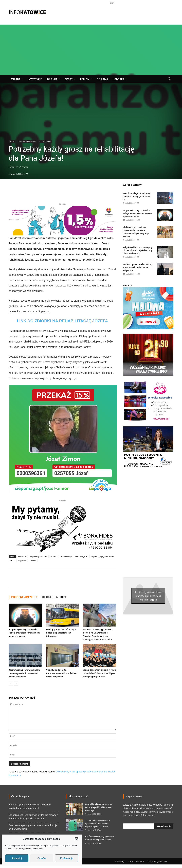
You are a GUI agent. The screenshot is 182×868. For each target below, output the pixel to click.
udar (12, 560)
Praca (130, 861)
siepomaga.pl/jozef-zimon (102, 556)
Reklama (103, 79)
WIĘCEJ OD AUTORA (54, 597)
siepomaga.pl (81, 556)
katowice (22, 556)
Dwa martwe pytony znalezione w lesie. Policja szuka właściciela (33, 827)
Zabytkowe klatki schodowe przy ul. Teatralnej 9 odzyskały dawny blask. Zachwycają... (138, 250)
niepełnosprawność (38, 556)
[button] (77, 839)
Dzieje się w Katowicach (27, 141)
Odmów (42, 858)
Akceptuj (17, 858)
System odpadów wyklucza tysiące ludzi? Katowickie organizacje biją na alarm (97, 824)
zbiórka (33, 560)
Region (86, 79)
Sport (70, 79)
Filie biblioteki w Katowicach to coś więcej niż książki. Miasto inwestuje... (99, 807)
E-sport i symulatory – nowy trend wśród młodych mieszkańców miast (30, 806)
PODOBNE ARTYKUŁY (24, 597)
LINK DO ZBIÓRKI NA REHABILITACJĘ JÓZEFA (62, 321)
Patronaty (120, 861)
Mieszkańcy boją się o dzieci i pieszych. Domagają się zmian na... (137, 196)
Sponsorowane (45, 141)
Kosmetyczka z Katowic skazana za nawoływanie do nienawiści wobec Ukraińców (24, 673)
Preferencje (67, 858)
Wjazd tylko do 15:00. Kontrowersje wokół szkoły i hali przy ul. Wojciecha (61, 673)
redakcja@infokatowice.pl (141, 815)
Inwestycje (35, 79)
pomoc (54, 556)
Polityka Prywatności (157, 861)
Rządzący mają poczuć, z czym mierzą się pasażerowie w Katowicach (61, 633)
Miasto (17, 79)
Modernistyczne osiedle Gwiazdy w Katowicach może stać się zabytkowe (138, 267)
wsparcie (22, 560)
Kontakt (120, 79)
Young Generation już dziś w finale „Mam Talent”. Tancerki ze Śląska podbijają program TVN (99, 673)
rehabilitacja (66, 556)
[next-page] (16, 683)
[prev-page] (11, 683)
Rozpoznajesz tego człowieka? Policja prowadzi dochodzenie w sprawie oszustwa (24, 633)
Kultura (53, 79)
